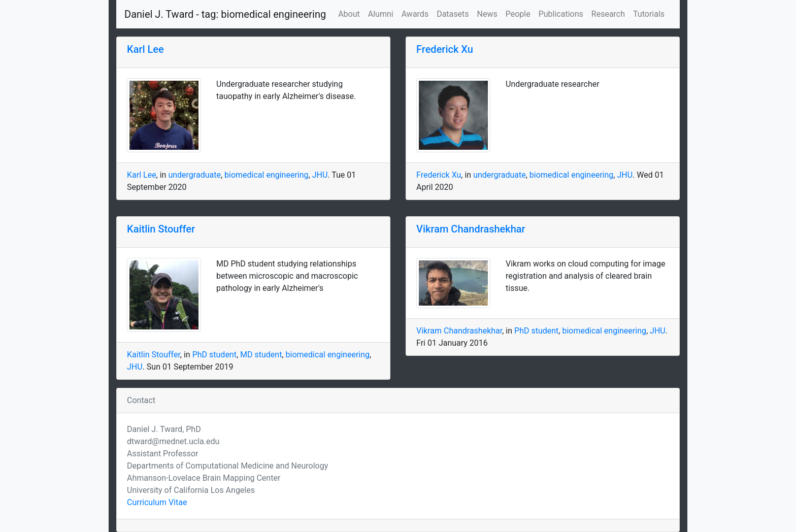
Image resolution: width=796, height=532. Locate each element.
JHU (320, 175)
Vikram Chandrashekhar (471, 229)
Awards (415, 14)
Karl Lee (145, 49)
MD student (261, 355)
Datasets (453, 14)
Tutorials (649, 14)
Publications (561, 14)
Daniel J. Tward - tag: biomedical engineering (225, 14)
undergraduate (194, 175)
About (349, 14)
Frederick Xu (445, 49)
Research (608, 14)
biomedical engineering (267, 175)
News (487, 14)
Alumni (381, 14)
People (518, 14)
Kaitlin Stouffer (161, 229)
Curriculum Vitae (157, 502)
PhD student (214, 355)
